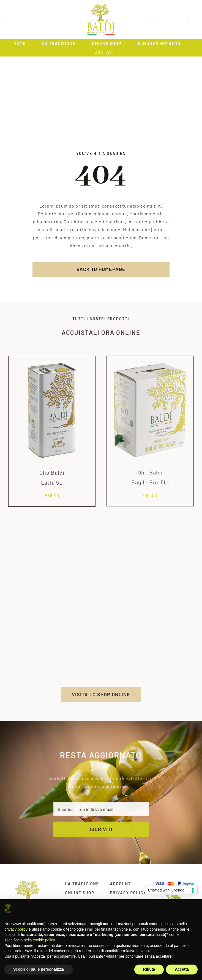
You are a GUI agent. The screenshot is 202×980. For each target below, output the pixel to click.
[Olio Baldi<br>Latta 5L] (52, 362)
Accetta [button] (182, 969)
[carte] (176, 883)
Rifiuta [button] (149, 969)
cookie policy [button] (44, 940)
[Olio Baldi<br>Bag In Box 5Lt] (150, 357)
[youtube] (33, 19)
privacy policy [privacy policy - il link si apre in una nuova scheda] (16, 929)
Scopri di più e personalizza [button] (39, 969)
